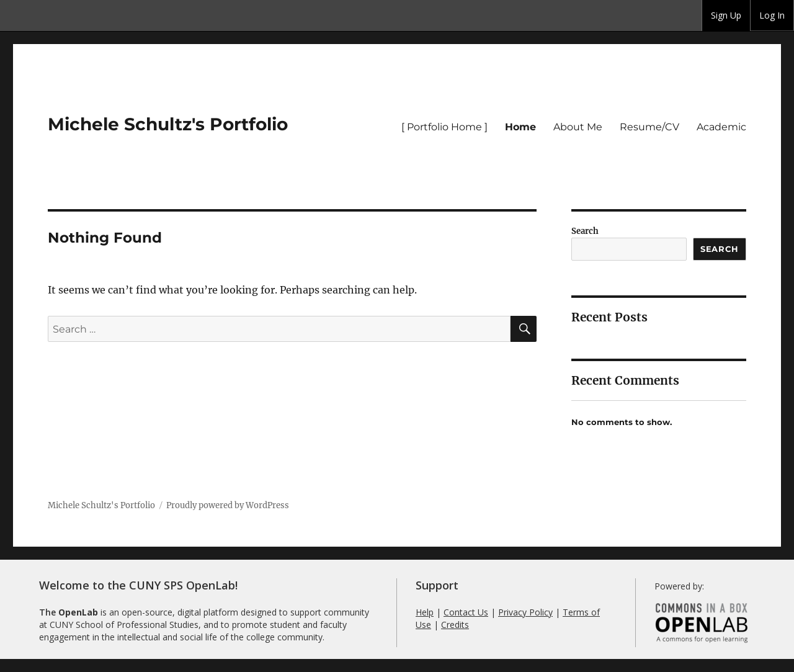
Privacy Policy (525, 612)
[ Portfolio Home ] (444, 127)
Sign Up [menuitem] (726, 15)
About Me (578, 127)
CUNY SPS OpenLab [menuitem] (47, 16)
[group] (726, 16)
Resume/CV (649, 127)
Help (425, 612)
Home (520, 127)
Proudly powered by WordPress (228, 505)
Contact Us (466, 612)
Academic (721, 127)
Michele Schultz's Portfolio (168, 124)
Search (585, 231)
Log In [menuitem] (772, 15)
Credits (455, 625)
